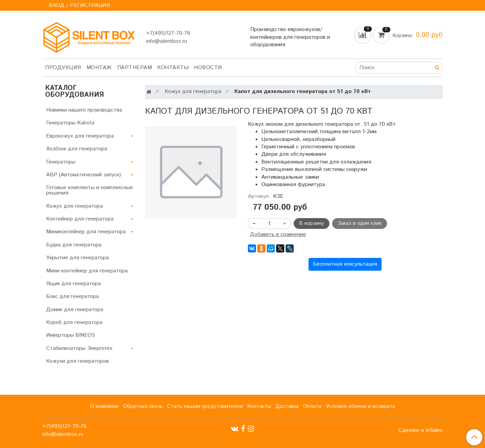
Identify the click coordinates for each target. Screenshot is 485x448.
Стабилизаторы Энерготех (79, 348)
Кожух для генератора (193, 92)
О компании (104, 406)
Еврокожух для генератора (80, 136)
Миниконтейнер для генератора (86, 232)
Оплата (312, 406)
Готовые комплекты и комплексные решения (90, 190)
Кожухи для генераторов (77, 361)
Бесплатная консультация (345, 264)
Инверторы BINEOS (71, 335)
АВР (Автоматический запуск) (84, 175)
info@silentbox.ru (167, 41)
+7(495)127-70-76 (168, 33)
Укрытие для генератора (77, 258)
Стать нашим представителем (205, 406)
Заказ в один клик (360, 223)
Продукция (63, 68)
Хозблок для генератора (77, 149)
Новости (208, 68)
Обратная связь (143, 406)
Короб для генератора (74, 322)
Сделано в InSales (421, 430)
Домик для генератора (75, 310)
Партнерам (135, 68)
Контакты (173, 68)
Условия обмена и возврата (360, 406)
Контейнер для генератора (80, 219)
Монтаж (99, 68)
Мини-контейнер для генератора (87, 271)
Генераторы (61, 162)
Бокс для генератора (72, 296)
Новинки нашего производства (84, 110)
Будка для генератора (74, 245)
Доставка (287, 406)
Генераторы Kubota (70, 123)
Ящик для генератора (73, 284)
